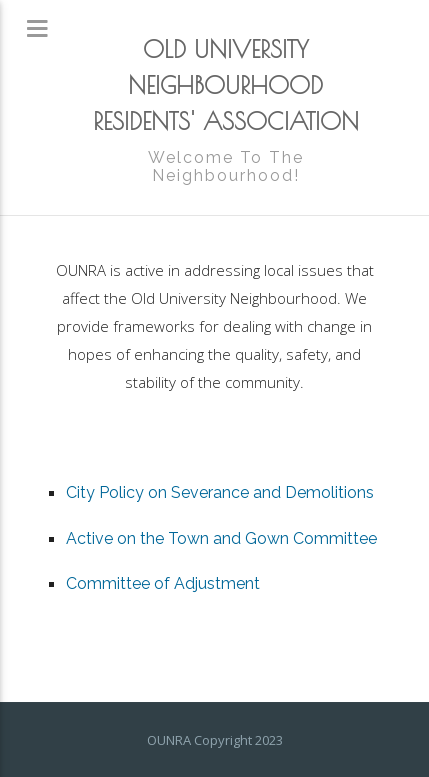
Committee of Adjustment (163, 583)
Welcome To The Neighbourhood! (226, 167)
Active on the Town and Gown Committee (221, 538)
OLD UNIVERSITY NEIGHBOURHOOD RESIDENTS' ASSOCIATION (226, 85)
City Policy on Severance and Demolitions (220, 492)
